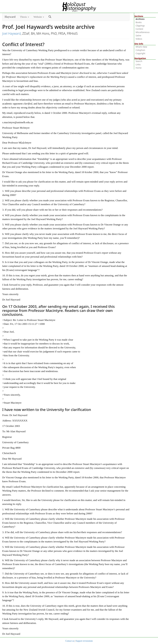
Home (139, 68)
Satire (138, 35)
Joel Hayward (11, 33)
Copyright (141, 53)
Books (139, 22)
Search (139, 61)
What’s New (141, 47)
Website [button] (39, 17)
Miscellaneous (143, 32)
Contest (139, 29)
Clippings (140, 26)
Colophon (140, 50)
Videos (139, 39)
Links (138, 64)
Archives (140, 19)
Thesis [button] (24, 17)
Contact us (70, 641)
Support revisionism (84, 641)
